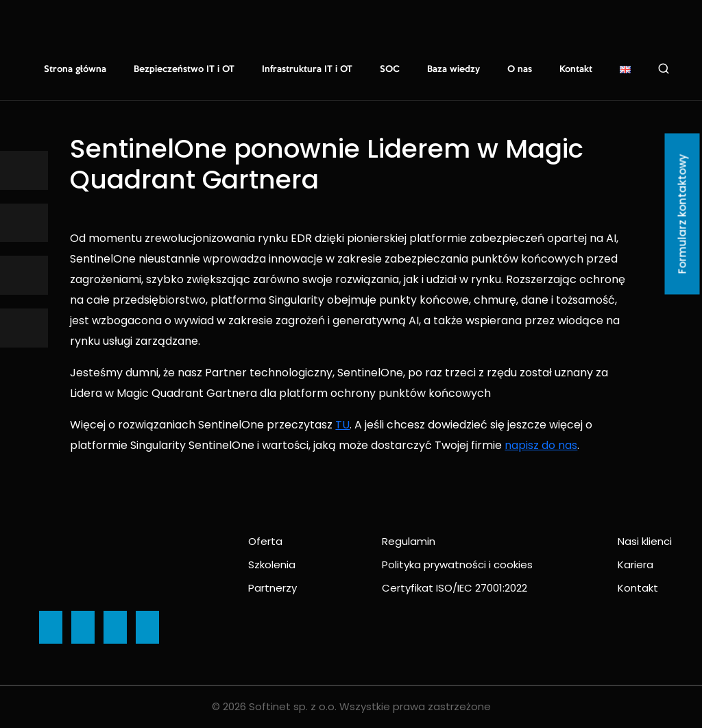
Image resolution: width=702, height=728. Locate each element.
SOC (390, 69)
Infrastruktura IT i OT (307, 69)
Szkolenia (272, 565)
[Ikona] (24, 170)
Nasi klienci (645, 541)
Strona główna (75, 69)
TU (342, 425)
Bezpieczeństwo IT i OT (184, 69)
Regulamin (409, 541)
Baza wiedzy (453, 69)
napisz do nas (541, 445)
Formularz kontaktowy (682, 214)
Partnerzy (273, 588)
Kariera (636, 565)
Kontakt (576, 69)
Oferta (265, 541)
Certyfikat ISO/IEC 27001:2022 (455, 588)
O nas (520, 69)
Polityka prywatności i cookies (457, 565)
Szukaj (664, 69)
